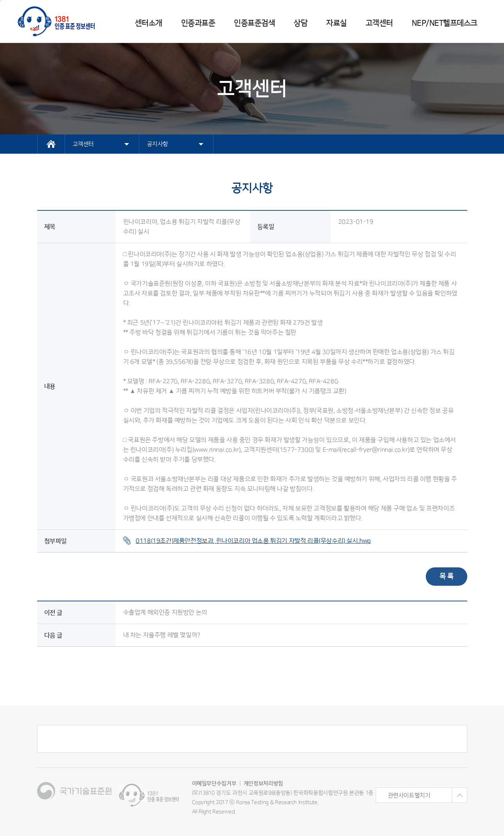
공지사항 (175, 144)
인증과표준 (198, 23)
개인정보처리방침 (263, 784)
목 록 (447, 576)
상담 (300, 23)
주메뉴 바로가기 (0, 0)
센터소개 (149, 23)
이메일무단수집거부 (214, 784)
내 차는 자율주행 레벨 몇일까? (162, 635)
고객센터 (379, 23)
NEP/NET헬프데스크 (445, 23)
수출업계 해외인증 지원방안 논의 (165, 612)
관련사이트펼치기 (427, 795)
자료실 (336, 23)
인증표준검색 (254, 23)
